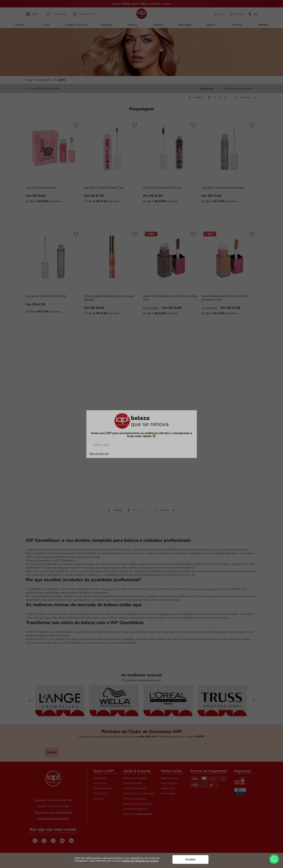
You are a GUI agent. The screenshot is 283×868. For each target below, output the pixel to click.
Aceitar (190, 859)
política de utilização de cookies (140, 861)
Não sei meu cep (99, 454)
